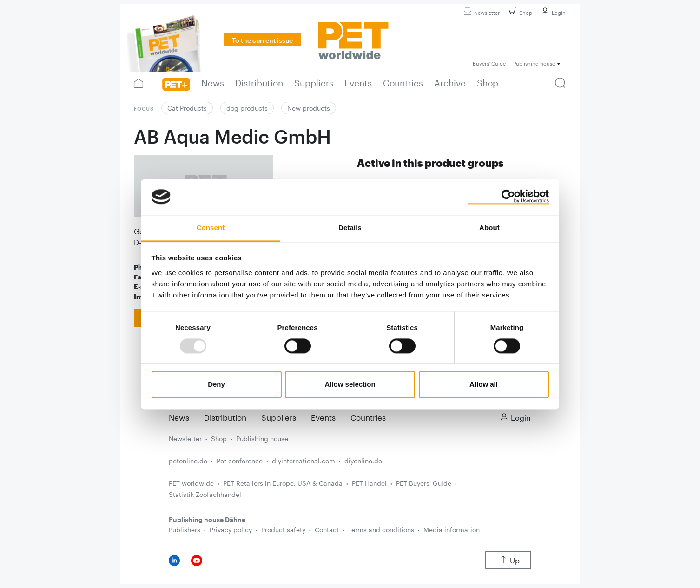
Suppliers (279, 417)
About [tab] (489, 228)
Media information (452, 530)
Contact (327, 530)
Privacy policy (231, 530)
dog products (247, 108)
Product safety (283, 530)
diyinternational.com (304, 461)
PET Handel (369, 483)
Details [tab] (350, 228)
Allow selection (350, 385)
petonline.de (188, 461)
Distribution (225, 417)
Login (552, 13)
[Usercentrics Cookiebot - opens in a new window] (508, 197)
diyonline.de (363, 461)
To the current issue (262, 40)
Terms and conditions (381, 530)
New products (309, 108)
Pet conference (240, 461)
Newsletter (480, 13)
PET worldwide (191, 483)
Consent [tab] (211, 228)
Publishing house (262, 439)
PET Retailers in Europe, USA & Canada (283, 483)
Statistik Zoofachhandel (205, 494)
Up (508, 560)
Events (323, 417)
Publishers (185, 530)
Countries (368, 417)
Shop (519, 13)
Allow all (484, 385)
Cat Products (187, 108)
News (179, 417)
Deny (216, 385)
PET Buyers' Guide (424, 483)
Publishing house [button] (534, 63)
